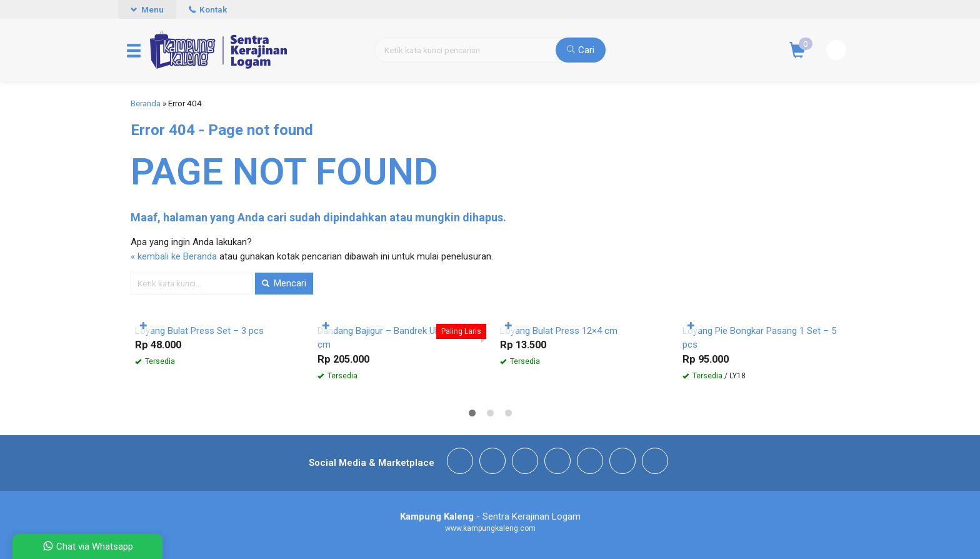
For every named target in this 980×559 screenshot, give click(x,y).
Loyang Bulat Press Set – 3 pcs (199, 331)
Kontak (208, 9)
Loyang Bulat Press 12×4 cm (559, 331)
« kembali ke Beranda (174, 256)
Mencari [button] (284, 283)
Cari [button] (581, 50)
